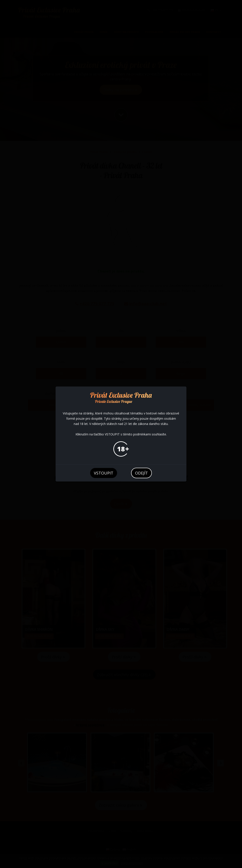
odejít (141, 473)
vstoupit (104, 473)
